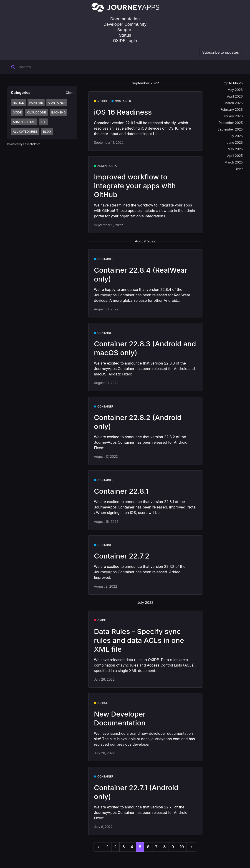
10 (182, 847)
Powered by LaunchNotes (24, 144)
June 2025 (235, 142)
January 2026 (232, 116)
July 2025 (235, 136)
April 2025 (235, 156)
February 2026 (232, 109)
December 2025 (231, 123)
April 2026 (235, 96)
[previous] (99, 847)
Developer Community (125, 24)
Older (239, 169)
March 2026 (234, 103)
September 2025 (230, 129)
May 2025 (235, 149)
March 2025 (234, 162)
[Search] (48, 67)
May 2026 (235, 90)
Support (125, 30)
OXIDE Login (125, 41)
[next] (192, 847)
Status (125, 35)
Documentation (125, 19)
